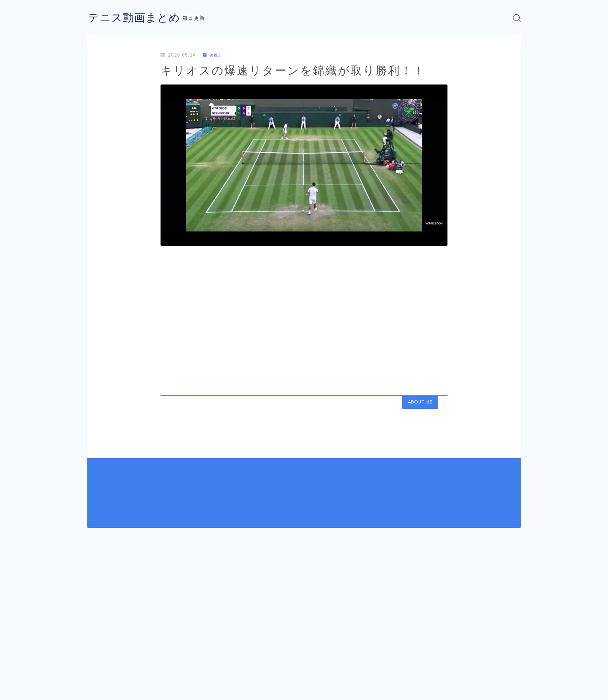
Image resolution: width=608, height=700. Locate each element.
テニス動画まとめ (137, 18)
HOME (96, 665)
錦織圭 (214, 55)
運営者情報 (100, 688)
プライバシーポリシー (152, 688)
